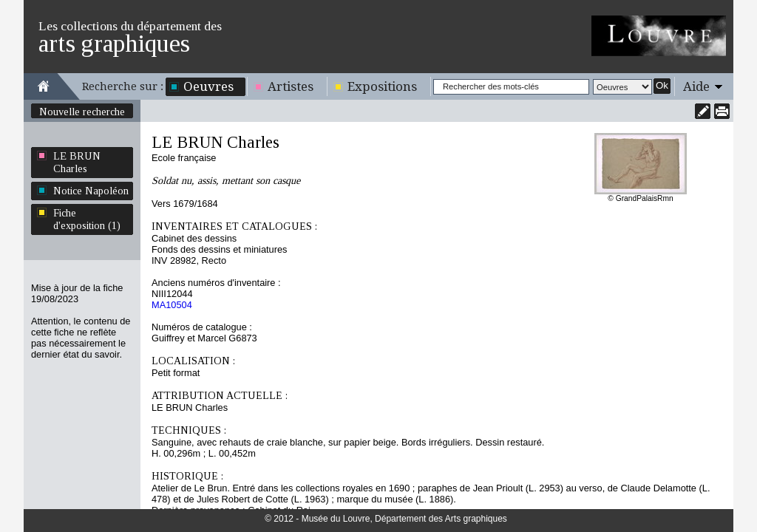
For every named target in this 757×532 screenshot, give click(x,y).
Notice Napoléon (91, 191)
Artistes (291, 86)
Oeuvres (208, 86)
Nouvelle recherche (82, 112)
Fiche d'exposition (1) (87, 219)
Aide (696, 86)
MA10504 (172, 305)
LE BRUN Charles (77, 162)
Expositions (382, 86)
